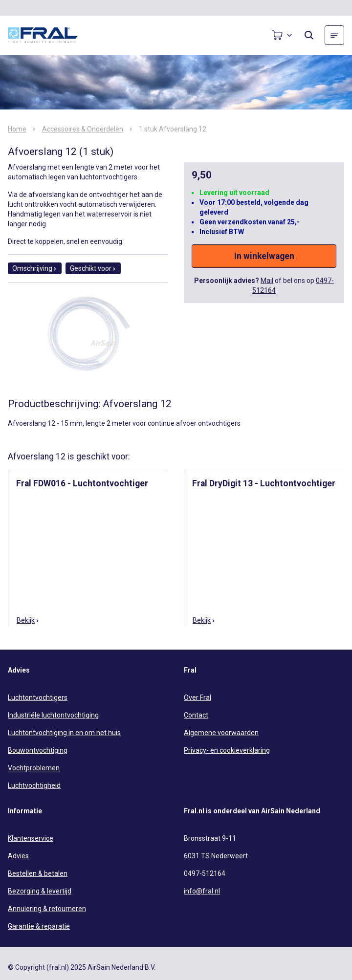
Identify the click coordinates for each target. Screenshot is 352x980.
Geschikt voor (93, 268)
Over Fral (198, 697)
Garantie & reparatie (39, 926)
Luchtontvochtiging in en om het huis (64, 733)
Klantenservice (31, 838)
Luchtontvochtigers (38, 697)
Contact (196, 715)
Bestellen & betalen (38, 873)
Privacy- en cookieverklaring (227, 750)
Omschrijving (35, 268)
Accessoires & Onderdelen (83, 129)
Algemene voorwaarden (221, 733)
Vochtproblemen (34, 768)
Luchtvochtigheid (34, 785)
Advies (18, 856)
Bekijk (28, 620)
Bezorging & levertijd (40, 891)
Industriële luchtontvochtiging (53, 715)
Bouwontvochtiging (38, 750)
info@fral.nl (202, 891)
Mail (267, 281)
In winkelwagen (264, 256)
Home (17, 129)
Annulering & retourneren (47, 909)
